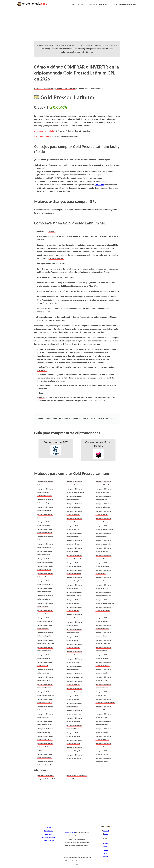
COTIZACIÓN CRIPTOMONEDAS (124, 4)
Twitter (106, 834)
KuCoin (41, 367)
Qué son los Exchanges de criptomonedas (73, 131)
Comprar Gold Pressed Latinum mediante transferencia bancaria (45, 492)
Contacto (48, 828)
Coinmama (43, 374)
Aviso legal (49, 834)
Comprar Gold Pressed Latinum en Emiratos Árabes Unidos (47, 747)
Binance (52, 165)
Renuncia (48, 844)
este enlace (99, 185)
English (105, 847)
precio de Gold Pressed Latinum (65, 136)
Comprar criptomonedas (66, 88)
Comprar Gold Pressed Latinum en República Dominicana (103, 611)
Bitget (41, 349)
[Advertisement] (72, 26)
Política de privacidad (48, 837)
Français (106, 850)
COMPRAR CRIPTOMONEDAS (98, 4)
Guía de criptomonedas (44, 88)
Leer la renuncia (70, 833)
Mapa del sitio (48, 831)
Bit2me (41, 385)
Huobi (41, 393)
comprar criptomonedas (105, 418)
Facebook (106, 831)
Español (105, 843)
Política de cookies (48, 841)
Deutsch (106, 853)
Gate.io (41, 397)
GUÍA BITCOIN (77, 4)
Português (106, 857)
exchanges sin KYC (57, 258)
